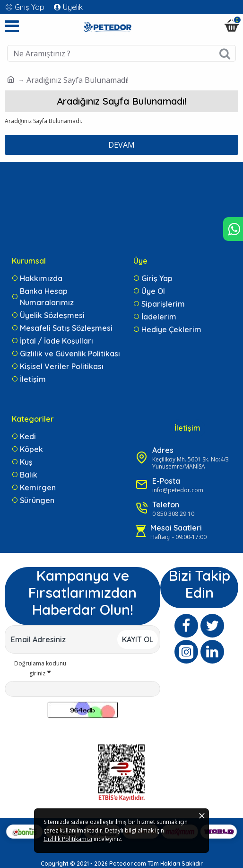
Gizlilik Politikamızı (125, 845)
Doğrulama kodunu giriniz (40, 666)
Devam (121, 145)
